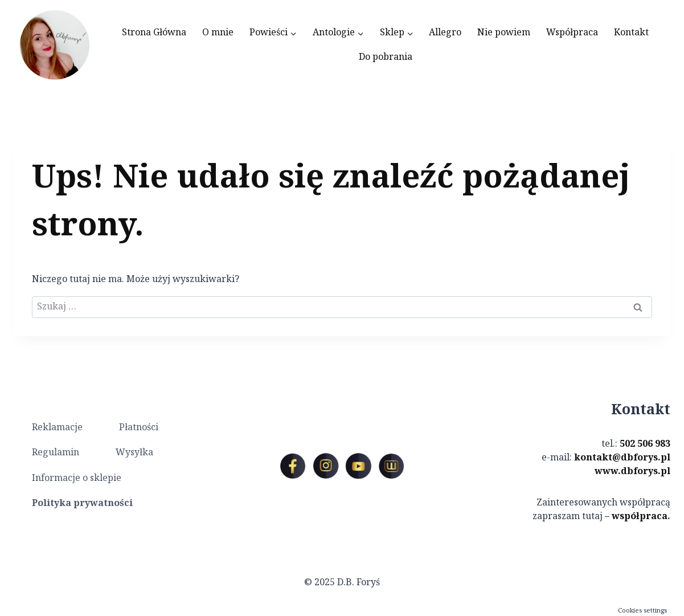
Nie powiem (504, 33)
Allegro (445, 33)
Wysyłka (134, 453)
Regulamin (56, 453)
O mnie (218, 33)
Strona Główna (154, 33)
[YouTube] (358, 466)
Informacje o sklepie (77, 478)
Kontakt (631, 33)
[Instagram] (326, 466)
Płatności (139, 428)
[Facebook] (293, 466)
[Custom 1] (391, 466)
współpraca (640, 517)
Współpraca (572, 33)
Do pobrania (386, 57)
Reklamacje (57, 428)
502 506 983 (645, 444)
